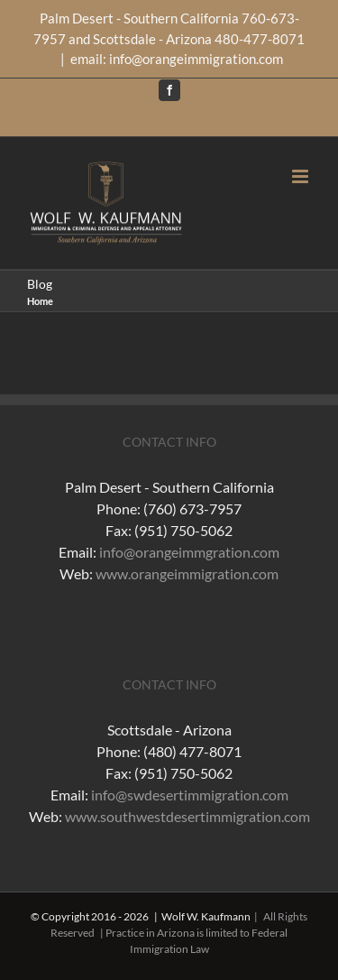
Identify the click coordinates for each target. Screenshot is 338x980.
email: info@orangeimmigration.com (177, 59)
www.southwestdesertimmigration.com (187, 816)
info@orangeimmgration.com (189, 552)
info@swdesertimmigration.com (190, 795)
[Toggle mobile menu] (301, 176)
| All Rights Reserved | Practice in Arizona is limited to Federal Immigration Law (179, 933)
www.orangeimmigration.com (187, 573)
